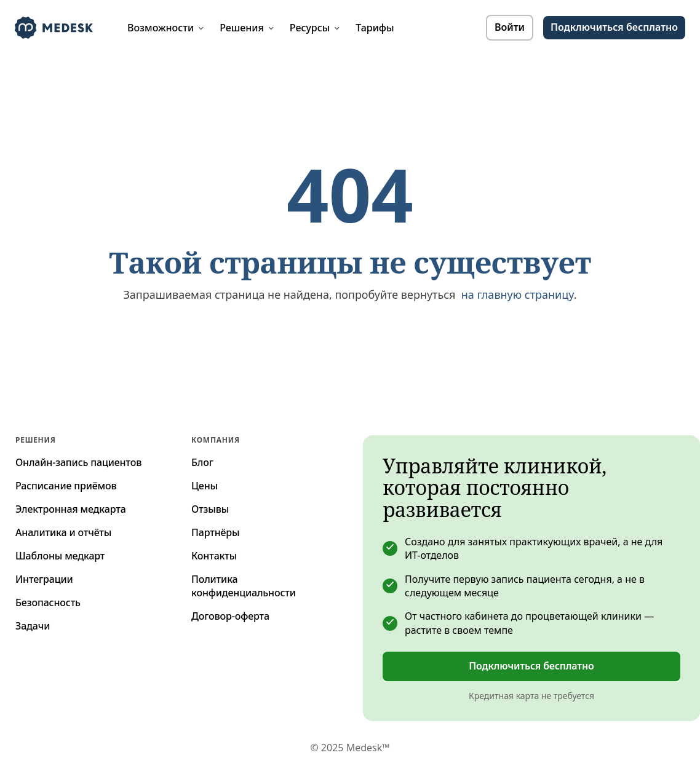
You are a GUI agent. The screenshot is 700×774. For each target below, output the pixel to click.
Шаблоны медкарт (60, 556)
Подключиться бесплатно (614, 27)
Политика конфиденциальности (244, 586)
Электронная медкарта (71, 509)
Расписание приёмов (66, 486)
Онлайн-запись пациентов (78, 462)
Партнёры (215, 532)
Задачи (33, 626)
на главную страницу (518, 294)
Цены (205, 486)
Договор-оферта (230, 616)
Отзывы (210, 509)
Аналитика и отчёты (63, 532)
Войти (510, 27)
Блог (202, 462)
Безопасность (48, 602)
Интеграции (44, 579)
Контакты (214, 556)
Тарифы (375, 28)
